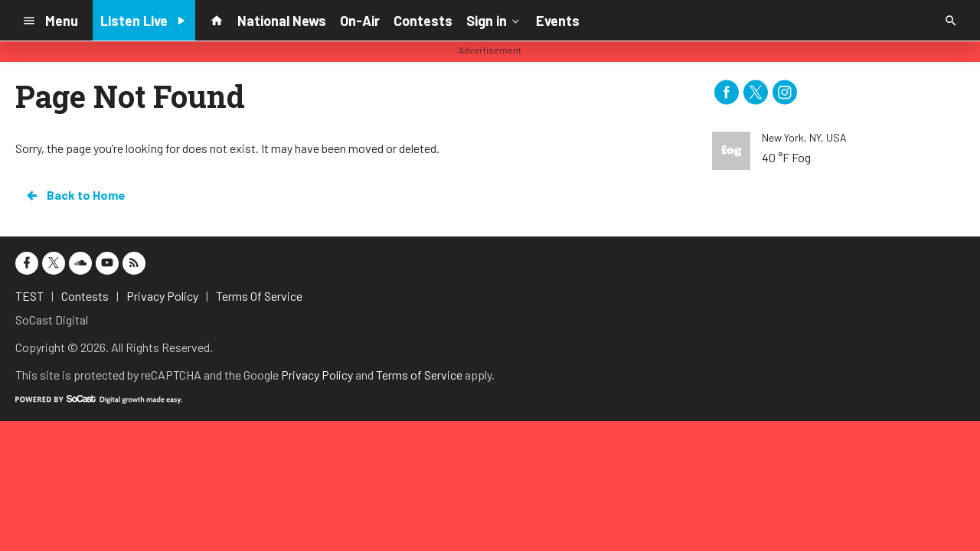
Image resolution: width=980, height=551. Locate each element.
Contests (423, 21)
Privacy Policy (317, 375)
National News (282, 21)
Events (558, 21)
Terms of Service (419, 375)
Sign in (494, 20)
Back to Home (75, 195)
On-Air (360, 21)
